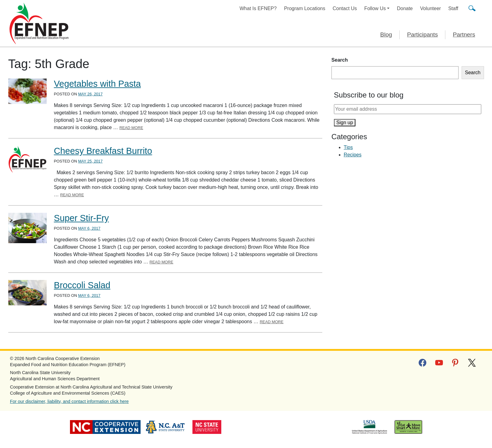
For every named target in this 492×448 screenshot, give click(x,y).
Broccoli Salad (82, 285)
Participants (422, 34)
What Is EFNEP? (258, 8)
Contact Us (345, 8)
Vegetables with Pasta (97, 84)
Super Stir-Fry (81, 218)
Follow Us (375, 8)
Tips (348, 147)
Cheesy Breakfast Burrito (103, 151)
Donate (405, 8)
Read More (131, 128)
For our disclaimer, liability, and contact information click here (70, 401)
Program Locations (304, 8)
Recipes (353, 155)
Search (340, 60)
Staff (453, 8)
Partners (464, 34)
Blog (386, 34)
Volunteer (431, 8)
